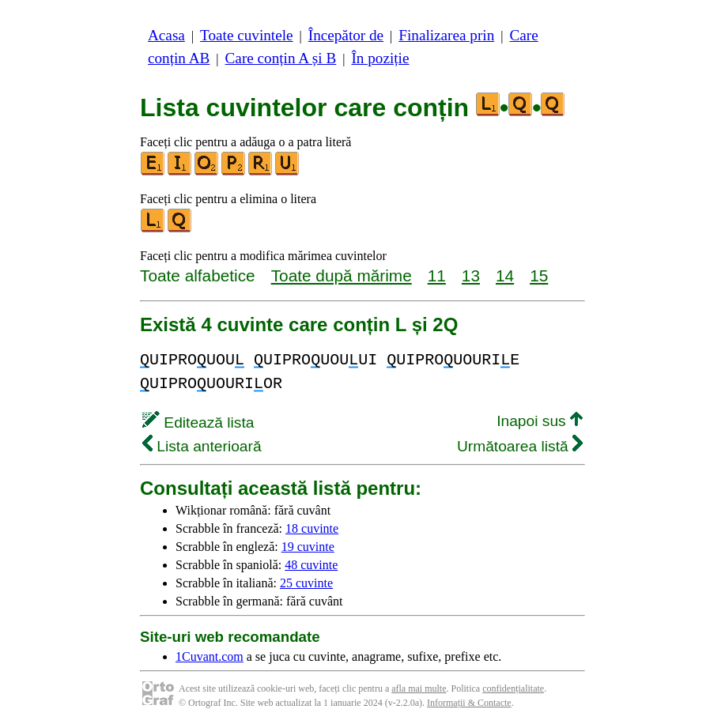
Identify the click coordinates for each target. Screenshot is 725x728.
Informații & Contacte (469, 703)
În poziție (380, 58)
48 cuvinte (311, 565)
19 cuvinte (308, 547)
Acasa (166, 35)
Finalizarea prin (446, 35)
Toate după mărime (342, 275)
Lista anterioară (202, 446)
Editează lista (198, 422)
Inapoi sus (540, 421)
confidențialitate (513, 688)
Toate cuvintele (246, 35)
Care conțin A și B (281, 58)
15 (539, 275)
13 (471, 275)
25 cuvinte (306, 583)
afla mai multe (419, 688)
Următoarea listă (520, 446)
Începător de (346, 35)
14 (505, 275)
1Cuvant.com (210, 656)
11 (437, 275)
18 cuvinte (312, 528)
